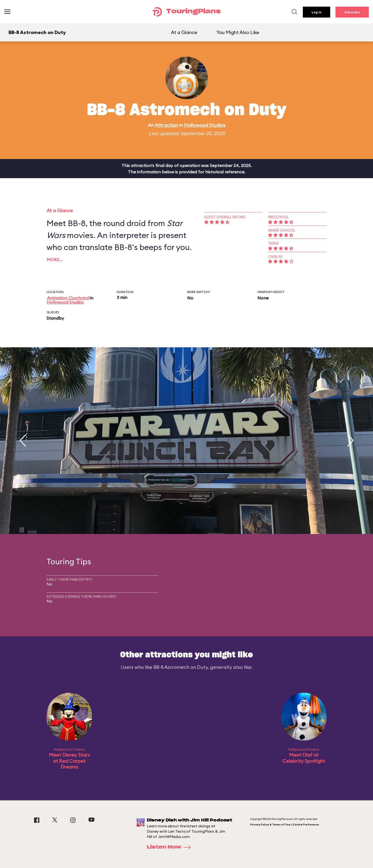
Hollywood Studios (205, 125)
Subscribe (352, 12)
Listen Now (170, 847)
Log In (317, 12)
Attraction (166, 125)
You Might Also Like (238, 32)
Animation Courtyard (68, 298)
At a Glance (184, 32)
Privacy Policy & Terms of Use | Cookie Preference (285, 825)
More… (55, 260)
